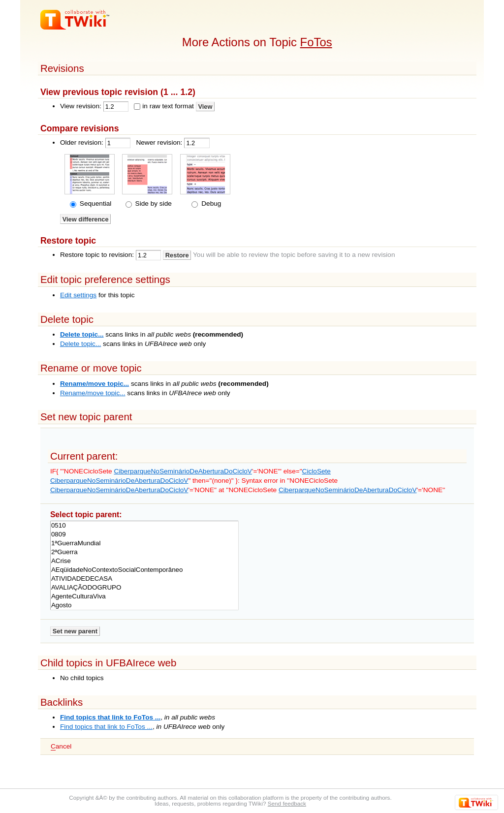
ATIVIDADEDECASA (144, 579)
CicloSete (316, 471)
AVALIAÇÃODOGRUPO (144, 588)
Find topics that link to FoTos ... (110, 717)
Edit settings (78, 295)
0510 (144, 526)
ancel (61, 747)
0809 (144, 534)
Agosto (144, 605)
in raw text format (168, 106)
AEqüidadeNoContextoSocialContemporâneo (144, 570)
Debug (210, 203)
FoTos (316, 42)
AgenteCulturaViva (144, 596)
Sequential (94, 203)
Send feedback (287, 803)
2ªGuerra (144, 552)
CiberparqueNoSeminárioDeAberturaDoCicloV (183, 471)
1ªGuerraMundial (144, 543)
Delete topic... (82, 334)
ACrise (144, 561)
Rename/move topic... (94, 384)
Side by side (153, 203)
